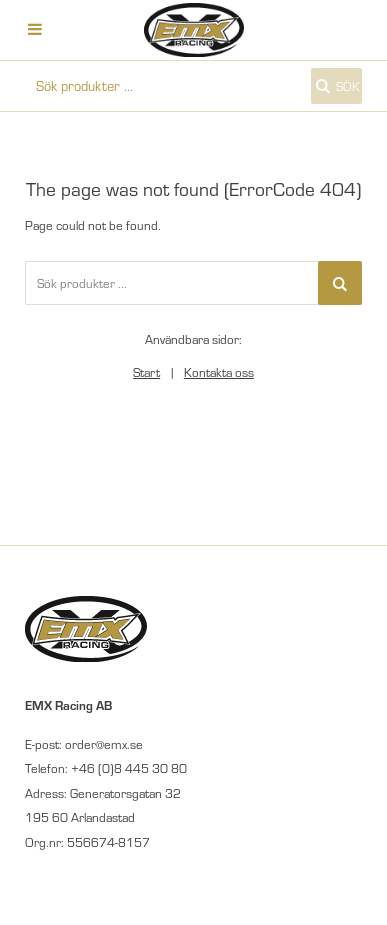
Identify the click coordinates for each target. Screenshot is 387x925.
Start (146, 372)
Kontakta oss (219, 372)
